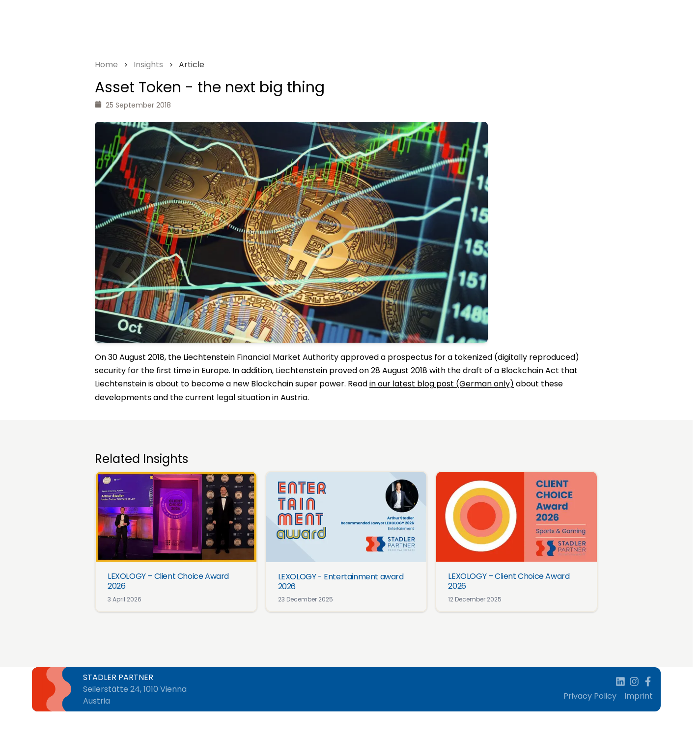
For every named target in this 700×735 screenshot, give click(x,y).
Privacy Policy (590, 696)
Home (106, 65)
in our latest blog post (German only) (442, 384)
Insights (148, 65)
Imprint (639, 696)
